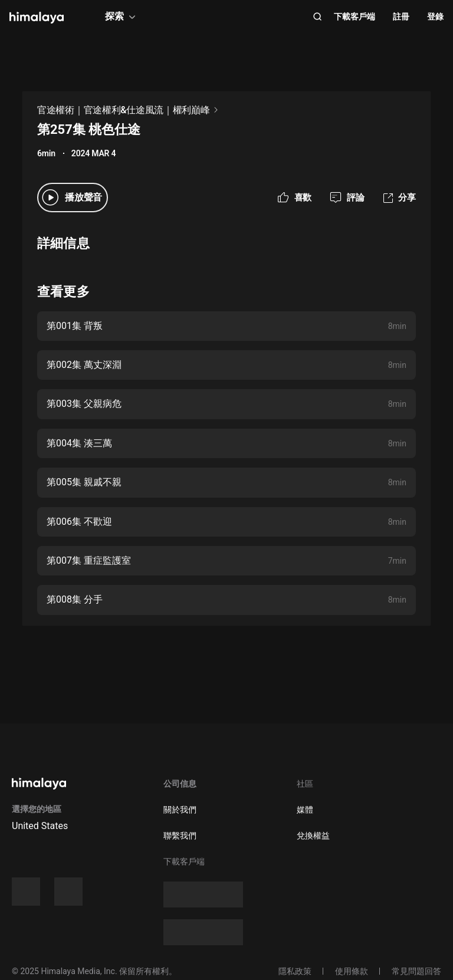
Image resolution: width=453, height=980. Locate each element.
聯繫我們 (180, 836)
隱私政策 (295, 971)
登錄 (435, 17)
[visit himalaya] (37, 18)
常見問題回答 (416, 971)
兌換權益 (313, 836)
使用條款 (352, 971)
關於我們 (180, 810)
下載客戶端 (354, 17)
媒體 (305, 810)
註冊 (401, 17)
